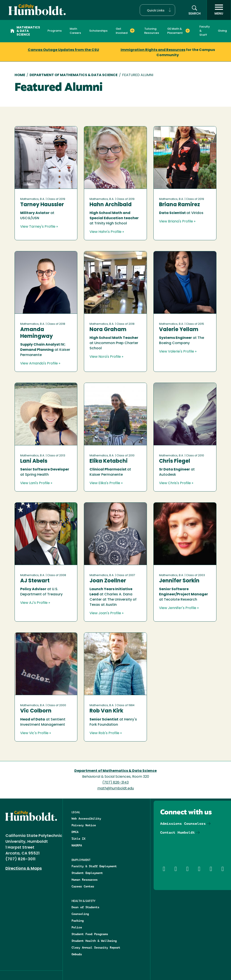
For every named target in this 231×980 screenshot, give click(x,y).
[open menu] (219, 10)
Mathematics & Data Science (25, 31)
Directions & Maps (24, 869)
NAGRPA (77, 845)
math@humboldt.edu (116, 789)
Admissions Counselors (183, 824)
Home (20, 75)
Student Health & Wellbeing (94, 941)
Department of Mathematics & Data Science (74, 75)
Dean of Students (85, 907)
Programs (55, 31)
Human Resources (85, 880)
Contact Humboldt (178, 832)
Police (77, 927)
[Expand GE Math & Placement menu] (188, 31)
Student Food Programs (90, 934)
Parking (78, 921)
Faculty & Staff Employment (94, 866)
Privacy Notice (84, 825)
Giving (222, 31)
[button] (157, 10)
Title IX (78, 839)
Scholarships (98, 31)
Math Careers (75, 31)
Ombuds (77, 954)
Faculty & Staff (205, 31)
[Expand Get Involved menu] (132, 31)
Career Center (83, 886)
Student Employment (87, 873)
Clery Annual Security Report (96, 947)
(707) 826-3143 (115, 783)
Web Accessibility (86, 818)
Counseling (80, 914)
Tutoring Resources (152, 31)
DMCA (75, 832)
